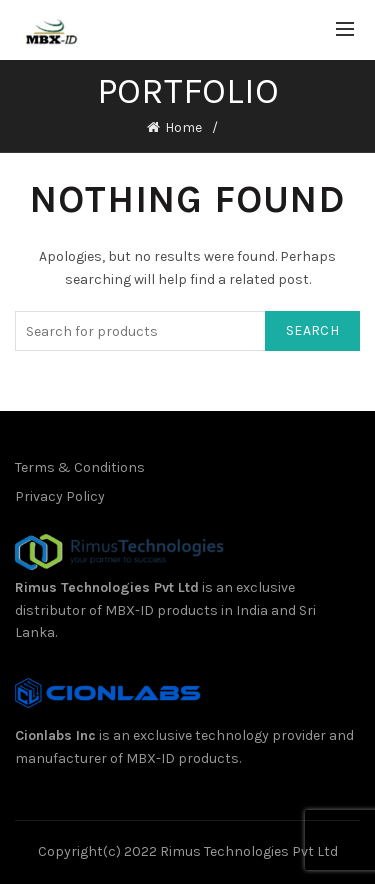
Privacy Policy (60, 496)
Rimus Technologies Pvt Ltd (107, 587)
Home (183, 127)
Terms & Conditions (80, 467)
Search (312, 330)
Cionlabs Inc (55, 735)
